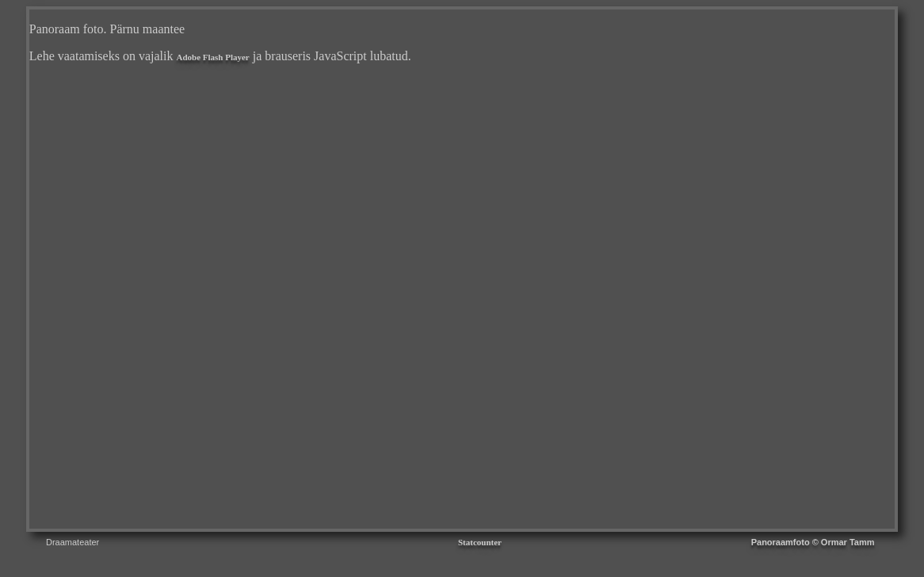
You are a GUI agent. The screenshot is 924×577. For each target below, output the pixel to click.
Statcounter (480, 542)
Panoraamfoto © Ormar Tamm (813, 542)
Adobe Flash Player (212, 57)
